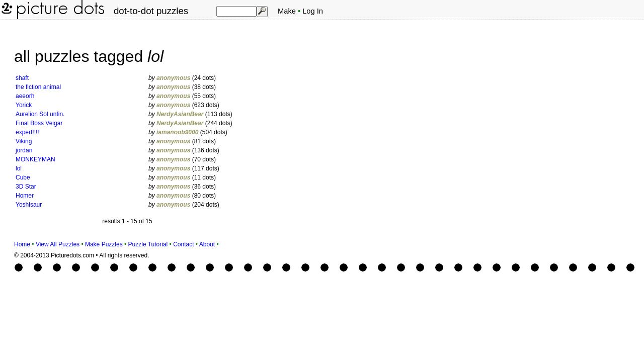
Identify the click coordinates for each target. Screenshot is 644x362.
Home (22, 244)
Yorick (24, 105)
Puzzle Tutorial (148, 244)
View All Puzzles (58, 244)
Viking (24, 141)
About (207, 244)
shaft (22, 78)
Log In (313, 11)
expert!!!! (27, 132)
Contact (183, 244)
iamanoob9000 (177, 132)
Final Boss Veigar (39, 123)
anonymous (173, 78)
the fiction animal (38, 87)
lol (19, 168)
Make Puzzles (104, 244)
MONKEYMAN (35, 159)
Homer (25, 196)
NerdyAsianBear (180, 114)
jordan (24, 150)
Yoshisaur (29, 205)
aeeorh (25, 96)
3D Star (26, 187)
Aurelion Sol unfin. (40, 114)
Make (287, 11)
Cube (23, 177)
